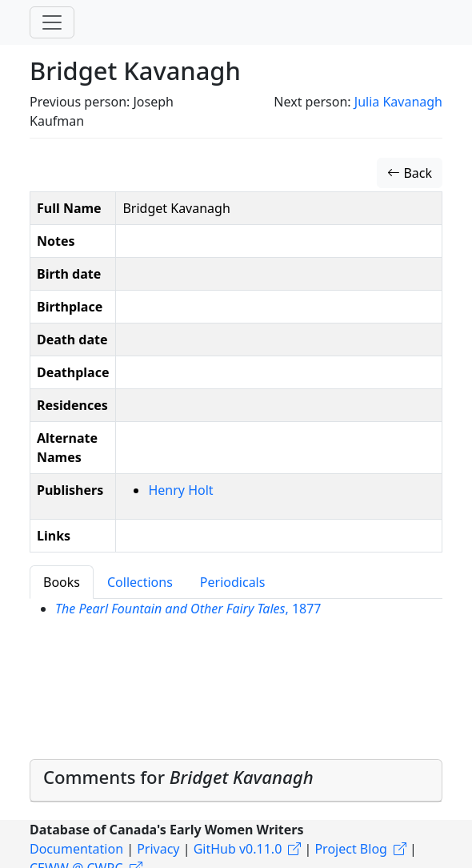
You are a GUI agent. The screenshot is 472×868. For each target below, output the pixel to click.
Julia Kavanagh (398, 102)
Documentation (76, 849)
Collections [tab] (140, 582)
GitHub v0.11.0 (238, 849)
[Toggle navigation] (52, 22)
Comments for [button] (178, 777)
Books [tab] (62, 582)
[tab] (236, 781)
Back (410, 173)
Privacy (158, 849)
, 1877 (188, 609)
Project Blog (350, 849)
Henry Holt (180, 490)
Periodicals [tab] (233, 582)
